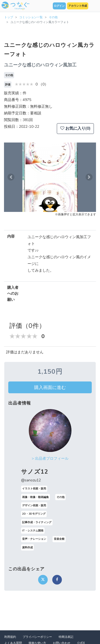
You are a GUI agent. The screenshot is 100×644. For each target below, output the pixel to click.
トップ (9, 17)
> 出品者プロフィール (50, 458)
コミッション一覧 (31, 17)
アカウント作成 (78, 6)
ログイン (59, 6)
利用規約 (10, 637)
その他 (53, 17)
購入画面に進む (50, 387)
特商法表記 (66, 637)
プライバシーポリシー (37, 637)
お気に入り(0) (75, 128)
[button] (11, 177)
